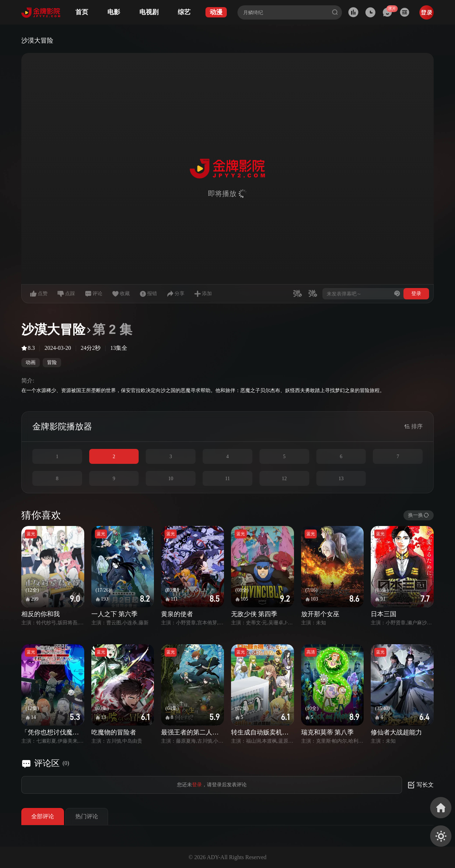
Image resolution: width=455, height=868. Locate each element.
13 (341, 479)
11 (227, 479)
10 (171, 479)
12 (284, 479)
